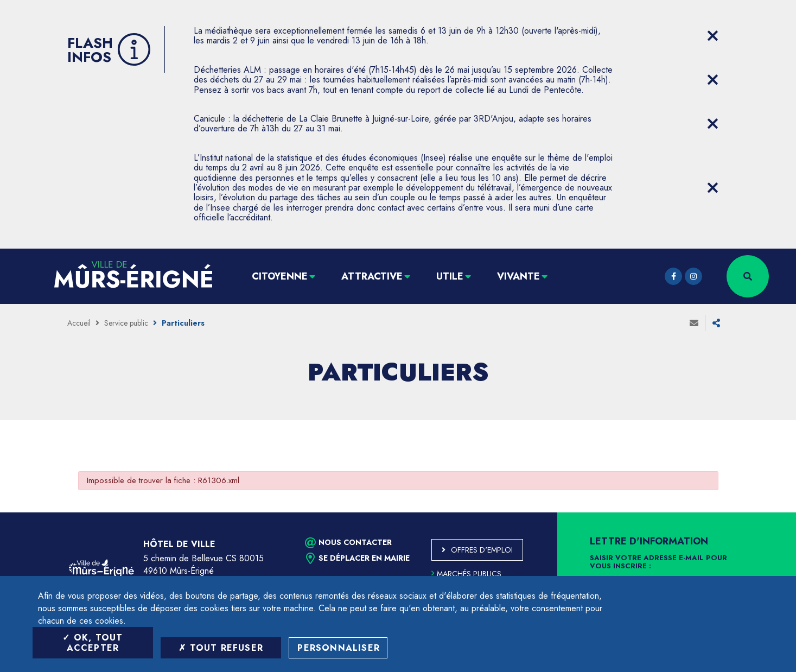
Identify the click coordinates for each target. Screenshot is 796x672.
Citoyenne (280, 276)
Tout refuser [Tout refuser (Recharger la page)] (221, 648)
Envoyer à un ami (694, 323)
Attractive (372, 276)
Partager (716, 323)
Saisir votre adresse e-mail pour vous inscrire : (658, 562)
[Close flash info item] (713, 36)
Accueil (79, 323)
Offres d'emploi (482, 550)
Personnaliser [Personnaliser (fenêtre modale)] (339, 648)
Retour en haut (763, 512)
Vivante (518, 276)
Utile (450, 276)
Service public (126, 323)
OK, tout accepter (93, 643)
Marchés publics (466, 574)
